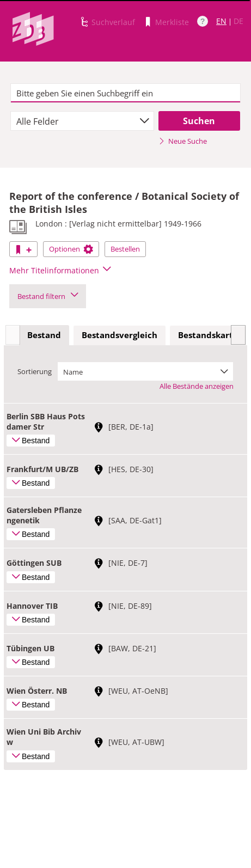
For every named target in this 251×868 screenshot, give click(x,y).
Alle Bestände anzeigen (197, 386)
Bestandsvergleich (120, 335)
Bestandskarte (208, 335)
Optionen (71, 249)
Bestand (44, 335)
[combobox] (82, 121)
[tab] (44, 335)
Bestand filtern (48, 296)
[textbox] (125, 93)
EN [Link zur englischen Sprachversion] (221, 21)
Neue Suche (183, 141)
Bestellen (125, 249)
